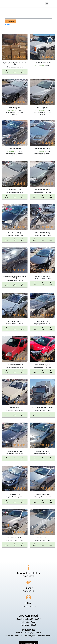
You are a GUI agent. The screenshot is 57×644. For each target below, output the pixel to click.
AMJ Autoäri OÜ (29, 616)
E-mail (29, 603)
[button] (47, 3)
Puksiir (28, 588)
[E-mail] (28, 597)
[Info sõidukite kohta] (28, 567)
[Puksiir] (28, 582)
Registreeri (8, 24)
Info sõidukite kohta (28, 573)
